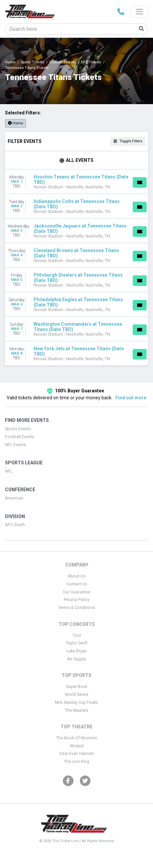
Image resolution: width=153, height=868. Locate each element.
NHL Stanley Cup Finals (76, 702)
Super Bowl (77, 687)
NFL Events (15, 445)
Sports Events (18, 429)
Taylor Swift (77, 643)
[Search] (70, 29)
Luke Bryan (77, 651)
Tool (77, 635)
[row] (76, 182)
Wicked (77, 746)
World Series (77, 695)
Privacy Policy (77, 600)
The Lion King (76, 762)
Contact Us (77, 584)
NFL (9, 471)
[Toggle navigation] (139, 12)
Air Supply (76, 659)
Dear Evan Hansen (77, 754)
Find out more (131, 398)
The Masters (77, 710)
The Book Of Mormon (77, 738)
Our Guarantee (76, 592)
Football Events (20, 437)
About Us (77, 576)
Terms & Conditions (77, 608)
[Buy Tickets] (140, 182)
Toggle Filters (128, 141)
